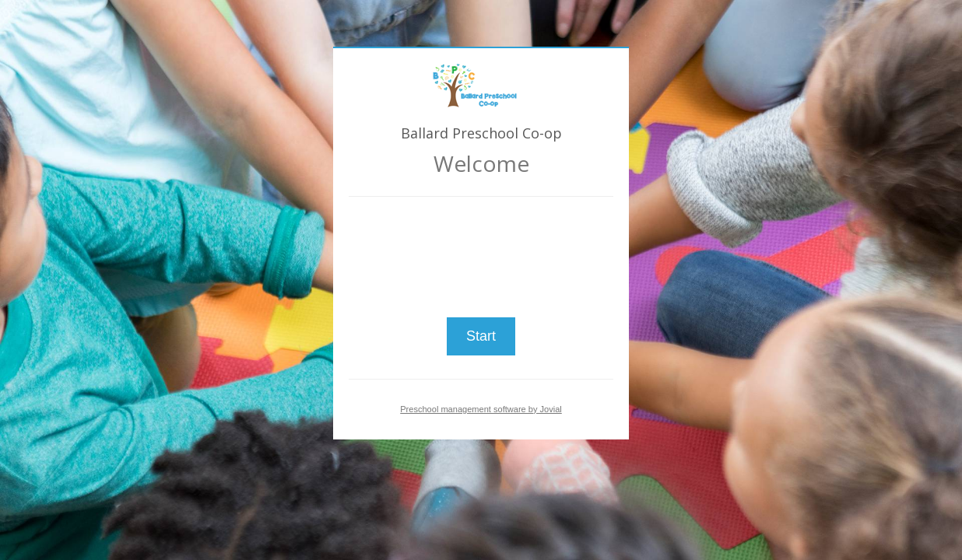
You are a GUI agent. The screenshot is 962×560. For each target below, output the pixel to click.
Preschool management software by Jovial (481, 409)
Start (481, 336)
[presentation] (481, 250)
